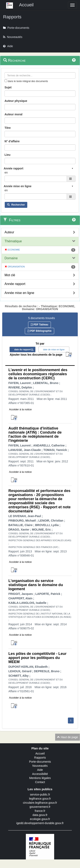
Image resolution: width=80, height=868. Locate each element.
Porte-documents (40, 762)
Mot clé (10, 275)
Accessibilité (40, 774)
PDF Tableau (39, 325)
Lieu (7, 155)
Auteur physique (16, 101)
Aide (40, 770)
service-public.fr (40, 795)
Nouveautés (40, 766)
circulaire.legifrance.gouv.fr (40, 803)
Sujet (8, 87)
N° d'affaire (12, 141)
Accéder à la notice (20, 409)
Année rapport (15, 284)
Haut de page (67, 737)
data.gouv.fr (40, 815)
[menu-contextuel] (6, 81)
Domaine (11, 258)
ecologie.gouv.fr (40, 819)
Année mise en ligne (19, 293)
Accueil (40, 753)
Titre (8, 128)
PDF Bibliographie (39, 331)
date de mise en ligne (54, 349)
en (6, 172)
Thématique (13, 241)
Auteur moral (13, 114)
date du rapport (22, 349)
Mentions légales (40, 778)
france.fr (40, 811)
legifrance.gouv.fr (40, 799)
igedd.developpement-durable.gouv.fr (40, 823)
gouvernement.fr (40, 807)
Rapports (40, 758)
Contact (40, 782)
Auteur (9, 232)
